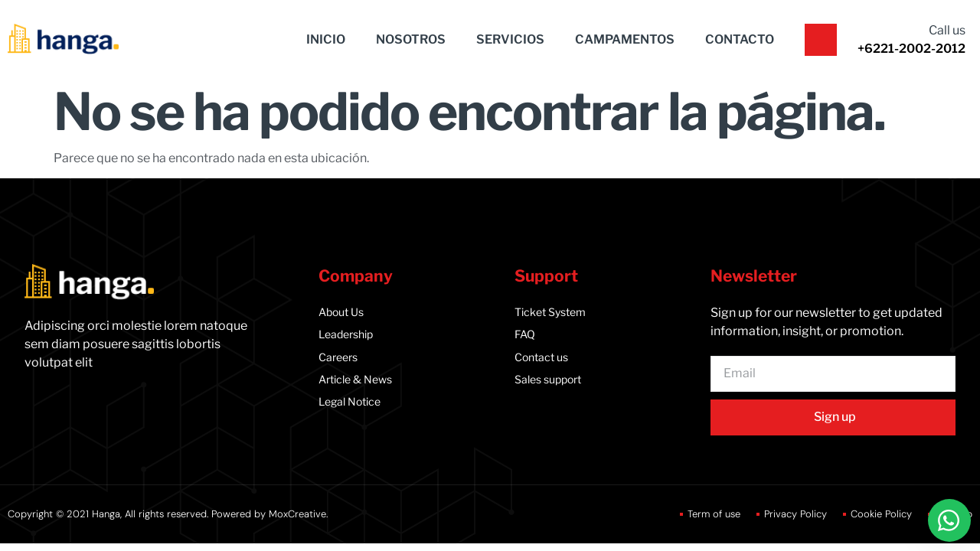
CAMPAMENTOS (625, 39)
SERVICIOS (510, 39)
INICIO (326, 39)
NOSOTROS (411, 39)
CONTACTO (740, 39)
